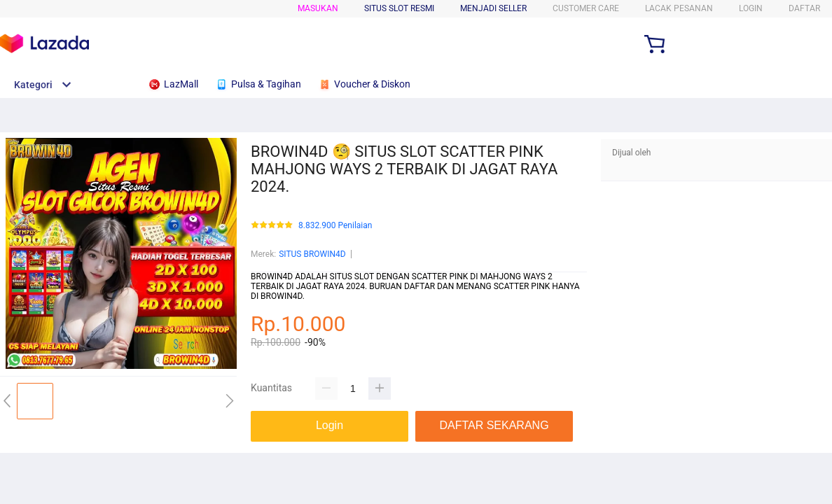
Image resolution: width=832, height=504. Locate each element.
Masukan (318, 8)
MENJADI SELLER (493, 8)
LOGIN (751, 8)
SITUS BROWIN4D (312, 254)
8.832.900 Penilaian (335, 226)
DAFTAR (804, 8)
